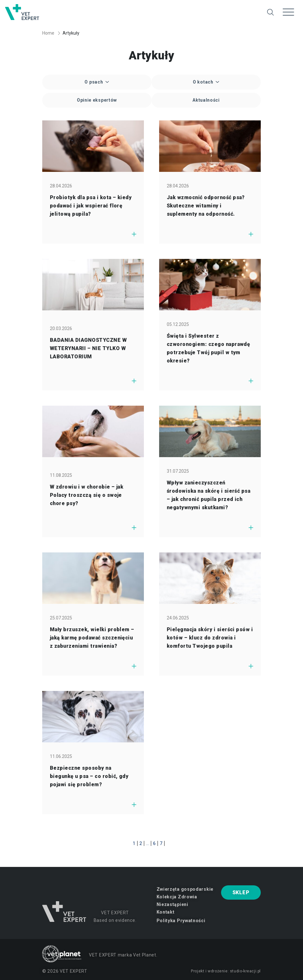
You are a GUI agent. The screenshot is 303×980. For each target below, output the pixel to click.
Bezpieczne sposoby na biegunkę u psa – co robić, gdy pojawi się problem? (89, 776)
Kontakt (166, 912)
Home (48, 33)
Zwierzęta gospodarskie (185, 889)
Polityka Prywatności (181, 921)
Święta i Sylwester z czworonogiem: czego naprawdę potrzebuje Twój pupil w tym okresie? (208, 348)
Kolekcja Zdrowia (177, 897)
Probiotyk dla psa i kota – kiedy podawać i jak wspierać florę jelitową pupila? (91, 206)
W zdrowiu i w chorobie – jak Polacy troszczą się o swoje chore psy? (87, 495)
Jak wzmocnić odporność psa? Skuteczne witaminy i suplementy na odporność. (206, 206)
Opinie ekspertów (97, 100)
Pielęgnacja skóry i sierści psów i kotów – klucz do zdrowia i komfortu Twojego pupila (210, 638)
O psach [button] (94, 82)
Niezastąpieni (172, 904)
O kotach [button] (204, 82)
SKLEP (241, 892)
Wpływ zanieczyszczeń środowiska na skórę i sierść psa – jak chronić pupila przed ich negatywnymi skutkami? (209, 495)
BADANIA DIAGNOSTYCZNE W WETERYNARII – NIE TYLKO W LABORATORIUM (88, 348)
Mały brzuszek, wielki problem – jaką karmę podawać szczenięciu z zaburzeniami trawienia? (92, 638)
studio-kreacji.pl (245, 971)
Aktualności (206, 100)
